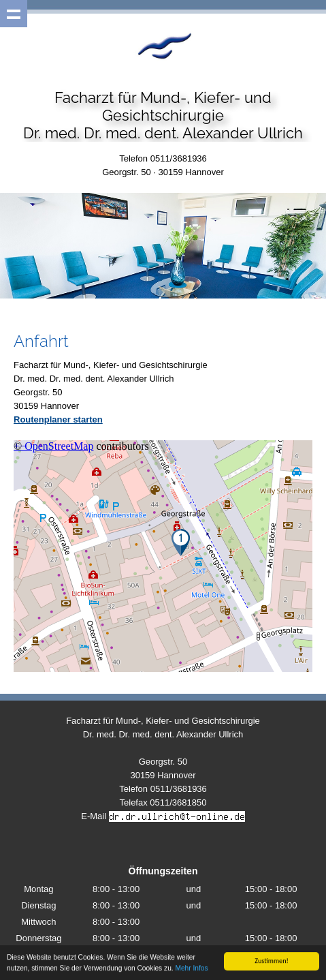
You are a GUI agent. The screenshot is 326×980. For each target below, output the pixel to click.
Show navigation (14, 14)
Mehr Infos (191, 969)
